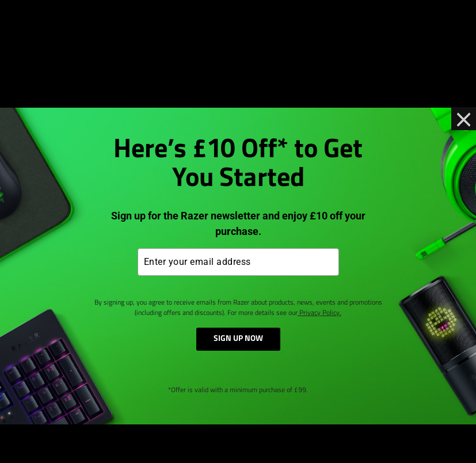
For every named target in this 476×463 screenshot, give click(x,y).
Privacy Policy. (319, 313)
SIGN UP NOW (238, 339)
